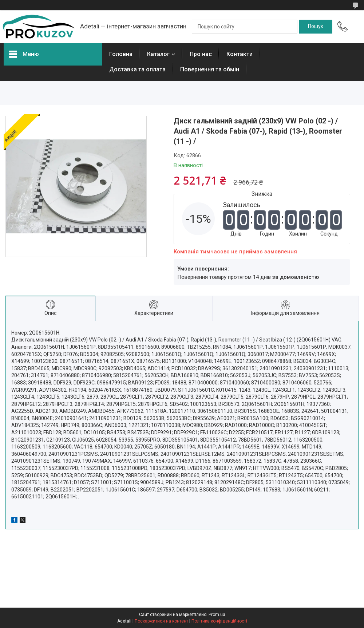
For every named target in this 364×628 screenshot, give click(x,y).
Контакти (240, 54)
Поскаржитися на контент (161, 621)
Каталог (158, 54)
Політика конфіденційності (219, 621)
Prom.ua (217, 615)
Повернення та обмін (210, 69)
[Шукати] (316, 27)
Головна (121, 54)
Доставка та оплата (137, 69)
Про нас (201, 54)
